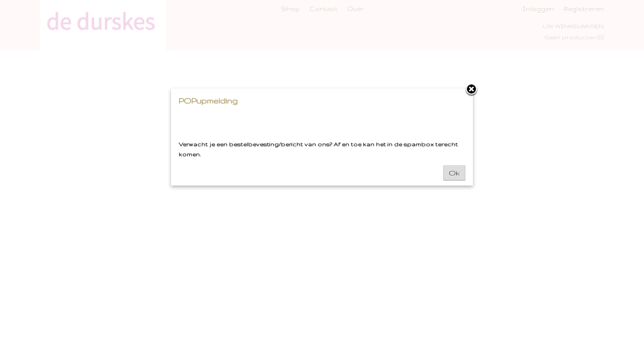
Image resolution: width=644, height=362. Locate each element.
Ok (454, 173)
